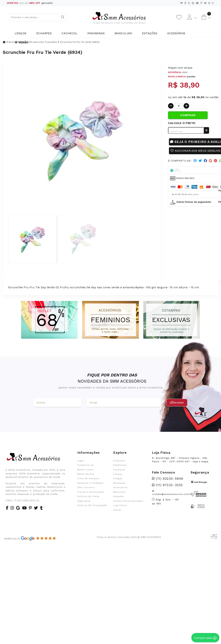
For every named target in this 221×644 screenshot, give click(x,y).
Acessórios (176, 33)
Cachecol (70, 33)
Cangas (118, 478)
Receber (177, 402)
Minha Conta (85, 470)
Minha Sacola (86, 474)
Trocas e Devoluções (91, 492)
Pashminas (96, 33)
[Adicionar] (186, 106)
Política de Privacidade (92, 505)
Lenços (21, 33)
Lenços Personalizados (128, 501)
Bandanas (119, 483)
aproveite (47, 3)
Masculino (123, 33)
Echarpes (44, 33)
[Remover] (171, 106)
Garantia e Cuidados (90, 483)
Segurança (84, 501)
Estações (150, 33)
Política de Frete (88, 496)
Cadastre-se (85, 465)
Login (81, 461)
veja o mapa (200, 461)
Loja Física (120, 505)
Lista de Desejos (88, 478)
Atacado (119, 496)
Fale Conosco (86, 487)
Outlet (117, 510)
